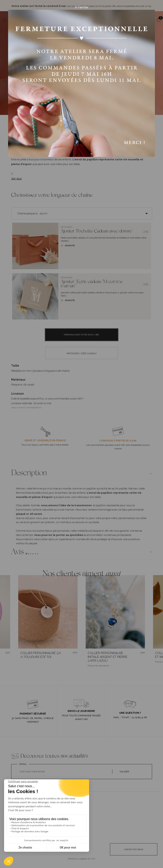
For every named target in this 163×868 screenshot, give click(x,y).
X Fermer (82, 7)
